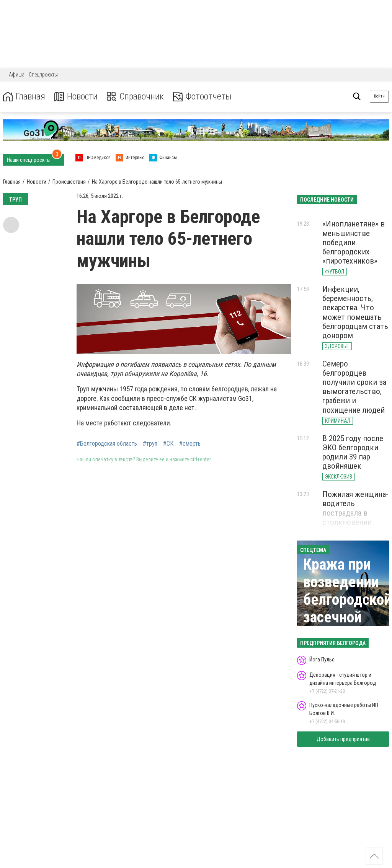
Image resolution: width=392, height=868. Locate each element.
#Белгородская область (107, 444)
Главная (24, 97)
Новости (76, 97)
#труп (150, 444)
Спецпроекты (43, 75)
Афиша (17, 75)
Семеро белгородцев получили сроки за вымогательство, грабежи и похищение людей (354, 387)
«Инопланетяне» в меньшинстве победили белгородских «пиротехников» (354, 242)
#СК (168, 444)
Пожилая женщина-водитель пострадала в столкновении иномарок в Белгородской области (355, 522)
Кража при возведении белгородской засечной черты (347, 600)
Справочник (135, 97)
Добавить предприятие (343, 739)
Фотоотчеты (202, 97)
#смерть (190, 444)
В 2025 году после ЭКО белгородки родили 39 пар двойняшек (353, 452)
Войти (379, 96)
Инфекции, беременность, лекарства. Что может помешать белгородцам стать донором (355, 312)
